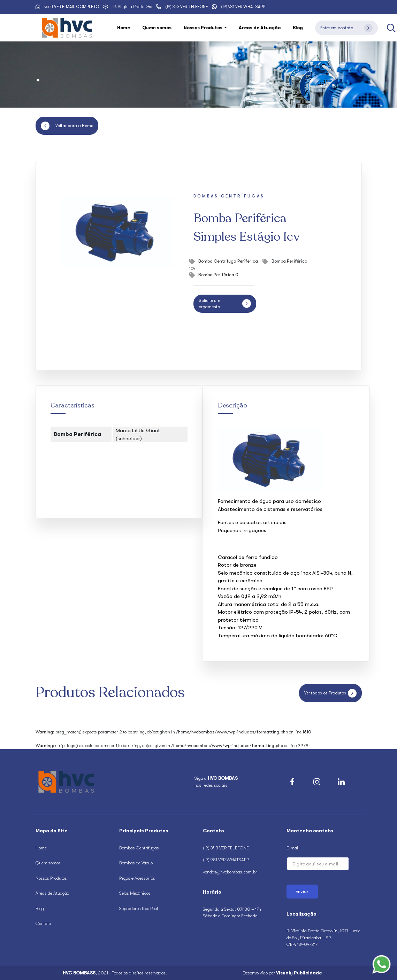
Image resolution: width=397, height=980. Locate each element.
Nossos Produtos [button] (204, 28)
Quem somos (157, 28)
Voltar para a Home (67, 126)
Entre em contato (346, 28)
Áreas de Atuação (260, 28)
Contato (43, 923)
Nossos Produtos (51, 878)
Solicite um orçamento (225, 304)
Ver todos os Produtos (330, 693)
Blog (298, 28)
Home (124, 28)
